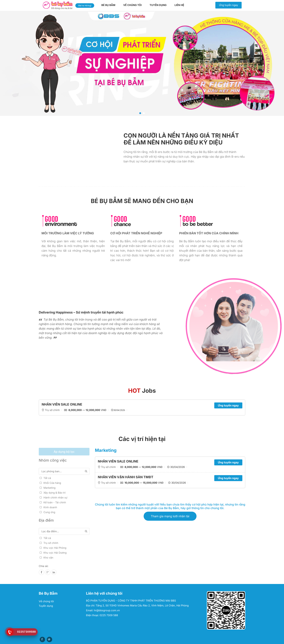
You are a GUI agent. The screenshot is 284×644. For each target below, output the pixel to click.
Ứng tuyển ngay (228, 5)
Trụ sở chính (52, 410)
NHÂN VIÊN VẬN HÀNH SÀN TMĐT (126, 477)
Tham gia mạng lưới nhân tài (170, 516)
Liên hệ (179, 5)
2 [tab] (144, 113)
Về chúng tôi (132, 5)
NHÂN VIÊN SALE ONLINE (62, 405)
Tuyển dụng (158, 5)
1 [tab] (140, 113)
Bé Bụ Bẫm (108, 5)
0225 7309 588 (109, 615)
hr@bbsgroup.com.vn (107, 610)
